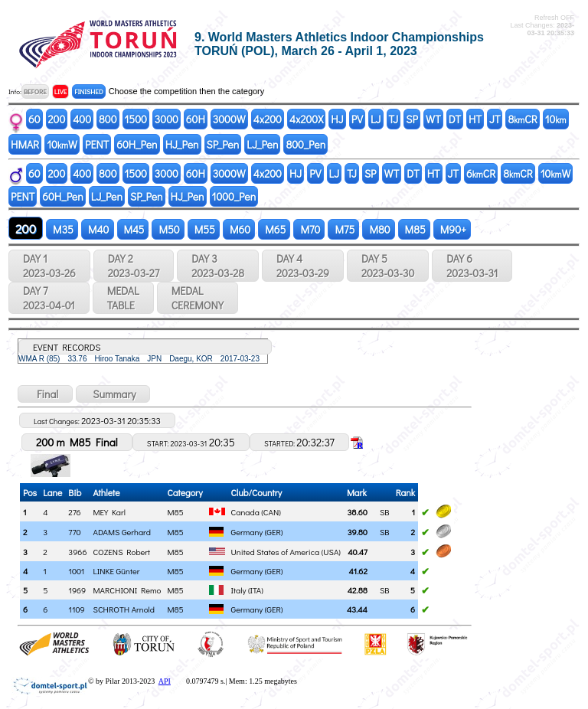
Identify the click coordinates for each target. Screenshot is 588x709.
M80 (378, 229)
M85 (414, 229)
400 (82, 119)
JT (495, 119)
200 (57, 119)
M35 (62, 229)
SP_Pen (223, 144)
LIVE (61, 91)
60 (34, 119)
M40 (97, 229)
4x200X (306, 119)
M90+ (452, 229)
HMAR (25, 144)
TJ (394, 119)
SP (412, 119)
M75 (343, 229)
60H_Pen (137, 144)
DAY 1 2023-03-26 (49, 266)
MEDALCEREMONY (198, 298)
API (165, 681)
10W (62, 144)
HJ (337, 119)
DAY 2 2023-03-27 (134, 266)
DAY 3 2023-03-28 (218, 266)
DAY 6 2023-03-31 (472, 266)
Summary (113, 394)
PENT (97, 144)
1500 (136, 119)
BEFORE (35, 91)
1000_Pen (234, 196)
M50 (168, 229)
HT (475, 119)
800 (108, 119)
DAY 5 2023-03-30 (388, 266)
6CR (481, 173)
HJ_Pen (182, 144)
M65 (274, 229)
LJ (376, 119)
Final (45, 394)
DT (455, 119)
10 (556, 119)
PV (357, 119)
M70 (309, 229)
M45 (133, 229)
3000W (229, 119)
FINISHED (88, 91)
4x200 (268, 119)
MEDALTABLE (123, 298)
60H (196, 119)
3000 (167, 119)
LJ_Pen (262, 144)
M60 (239, 229)
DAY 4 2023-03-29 (303, 266)
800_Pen (305, 144)
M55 (204, 229)
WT (433, 119)
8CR (522, 119)
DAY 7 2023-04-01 (49, 298)
